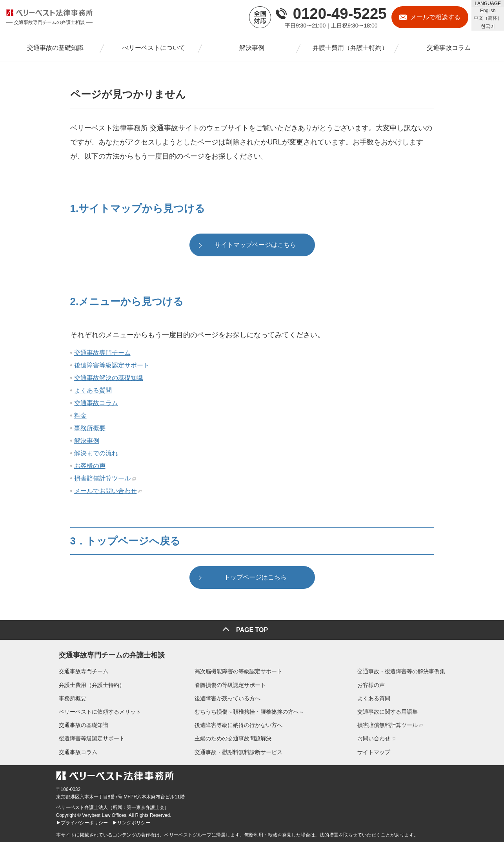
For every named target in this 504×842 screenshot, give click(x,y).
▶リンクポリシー (131, 822)
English (488, 11)
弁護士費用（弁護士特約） (89, 685)
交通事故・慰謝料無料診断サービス (238, 752)
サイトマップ (377, 752)
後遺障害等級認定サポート (112, 367)
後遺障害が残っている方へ (227, 698)
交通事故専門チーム (102, 354)
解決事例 (87, 442)
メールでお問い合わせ (106, 492)
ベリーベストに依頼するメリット (97, 712)
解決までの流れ (96, 455)
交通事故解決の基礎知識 (109, 379)
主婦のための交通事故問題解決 (233, 738)
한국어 (488, 26)
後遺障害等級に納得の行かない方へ (238, 725)
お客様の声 (90, 467)
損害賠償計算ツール (102, 480)
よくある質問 (93, 392)
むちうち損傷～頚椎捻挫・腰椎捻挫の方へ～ (249, 712)
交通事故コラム (96, 405)
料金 (80, 417)
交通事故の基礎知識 (81, 725)
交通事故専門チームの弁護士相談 (109, 654)
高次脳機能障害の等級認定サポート (238, 671)
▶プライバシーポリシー (82, 822)
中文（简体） (488, 18)
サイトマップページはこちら (255, 246)
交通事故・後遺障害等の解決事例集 (404, 671)
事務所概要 (90, 430)
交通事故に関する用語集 (391, 712)
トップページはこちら (255, 580)
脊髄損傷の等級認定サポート (230, 685)
